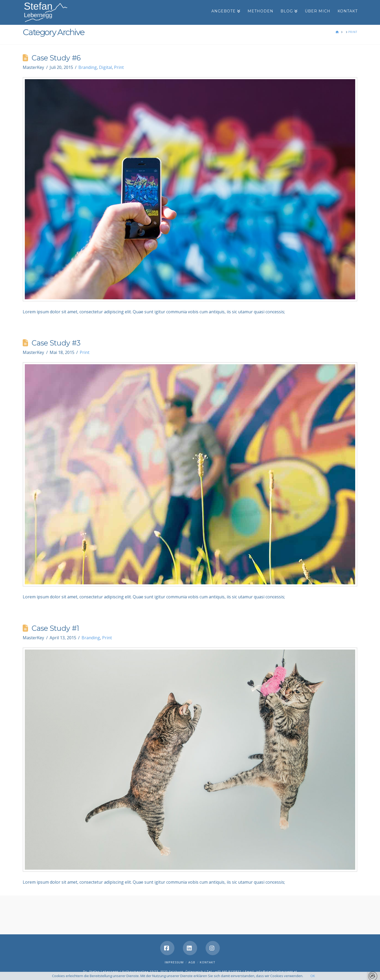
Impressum (174, 962)
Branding (88, 67)
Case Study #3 (56, 343)
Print (119, 67)
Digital (105, 67)
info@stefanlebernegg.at (277, 971)
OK (313, 976)
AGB (192, 962)
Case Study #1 (55, 628)
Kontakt (208, 962)
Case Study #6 (56, 58)
